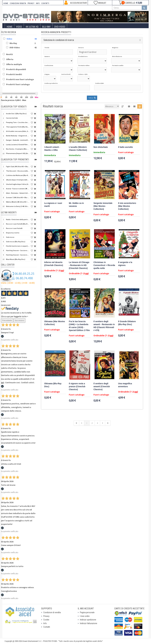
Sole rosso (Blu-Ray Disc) (16, 242)
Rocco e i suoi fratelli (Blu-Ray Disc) (18, 224)
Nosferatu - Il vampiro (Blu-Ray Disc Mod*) (18, 149)
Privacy (46, 616)
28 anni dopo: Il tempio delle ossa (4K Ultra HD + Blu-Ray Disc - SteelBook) (18, 180)
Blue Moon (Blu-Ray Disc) (16, 259)
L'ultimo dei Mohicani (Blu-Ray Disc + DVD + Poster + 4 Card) (18, 175)
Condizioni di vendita (52, 612)
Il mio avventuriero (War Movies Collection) (127, 206)
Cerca (92, 98)
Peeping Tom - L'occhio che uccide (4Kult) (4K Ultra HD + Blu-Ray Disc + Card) (18, 122)
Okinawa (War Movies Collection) (55, 323)
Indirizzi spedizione (88, 620)
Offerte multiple (14, 64)
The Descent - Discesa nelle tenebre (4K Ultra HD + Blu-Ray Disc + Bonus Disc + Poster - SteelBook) (18, 171)
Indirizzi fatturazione (89, 623)
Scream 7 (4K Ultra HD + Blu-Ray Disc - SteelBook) (18, 197)
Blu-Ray (46, 27)
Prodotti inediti (14, 74)
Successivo (19, 320)
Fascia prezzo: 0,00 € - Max (14, 100)
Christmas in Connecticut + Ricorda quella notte (104, 265)
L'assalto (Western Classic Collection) (78, 149)
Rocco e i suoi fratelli (14, 228)
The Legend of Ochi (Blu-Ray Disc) (18, 127)
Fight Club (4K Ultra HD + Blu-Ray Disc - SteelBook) (18, 166)
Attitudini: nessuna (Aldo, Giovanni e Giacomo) (18, 131)
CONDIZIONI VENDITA (18, 3)
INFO (38, 3)
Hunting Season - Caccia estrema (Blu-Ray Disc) (18, 250)
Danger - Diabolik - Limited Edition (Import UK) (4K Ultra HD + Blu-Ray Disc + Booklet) (18, 140)
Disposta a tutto (13, 233)
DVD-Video (60, 27)
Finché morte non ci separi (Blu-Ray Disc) (18, 246)
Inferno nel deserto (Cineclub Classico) (54, 264)
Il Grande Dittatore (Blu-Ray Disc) (127, 323)
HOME (6, 3)
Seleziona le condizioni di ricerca (59, 40)
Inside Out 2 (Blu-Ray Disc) (16, 114)
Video (19, 27)
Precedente (7, 320)
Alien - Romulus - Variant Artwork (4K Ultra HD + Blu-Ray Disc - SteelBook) (18, 193)
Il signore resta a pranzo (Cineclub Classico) (77, 387)
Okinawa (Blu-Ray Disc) (53, 385)
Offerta (10, 59)
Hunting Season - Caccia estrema (18, 255)
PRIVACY (31, 3)
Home (10, 27)
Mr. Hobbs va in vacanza (76, 205)
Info (45, 623)
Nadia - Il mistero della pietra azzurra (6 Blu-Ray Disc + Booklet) (18, 219)
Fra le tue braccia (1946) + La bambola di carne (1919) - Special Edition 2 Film (79, 326)
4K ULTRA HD (32, 27)
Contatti (47, 627)
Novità (9, 54)
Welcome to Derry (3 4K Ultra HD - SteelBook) (18, 206)
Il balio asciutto (125, 147)
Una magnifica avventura (125, 385)
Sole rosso (10, 237)
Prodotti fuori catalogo (18, 84)
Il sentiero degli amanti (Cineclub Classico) (102, 387)
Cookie (46, 620)
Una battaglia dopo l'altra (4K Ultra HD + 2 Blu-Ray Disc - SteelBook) (18, 184)
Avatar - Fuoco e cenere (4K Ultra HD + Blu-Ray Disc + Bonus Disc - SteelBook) (18, 189)
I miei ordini (85, 616)
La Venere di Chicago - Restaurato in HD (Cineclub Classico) (79, 265)
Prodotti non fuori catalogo (20, 79)
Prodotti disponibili (16, 69)
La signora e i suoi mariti (53, 205)
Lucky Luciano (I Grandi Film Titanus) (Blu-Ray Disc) (18, 144)
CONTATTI (45, 3)
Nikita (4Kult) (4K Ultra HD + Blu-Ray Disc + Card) (18, 202)
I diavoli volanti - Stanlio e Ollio (52, 149)
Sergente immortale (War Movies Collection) (103, 206)
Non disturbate (101, 147)
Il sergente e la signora (125, 264)
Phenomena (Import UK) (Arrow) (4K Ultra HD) (18, 153)
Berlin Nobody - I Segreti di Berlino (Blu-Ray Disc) (18, 136)
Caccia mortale (12, 118)
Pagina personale (87, 612)
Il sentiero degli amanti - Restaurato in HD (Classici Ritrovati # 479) (104, 326)
